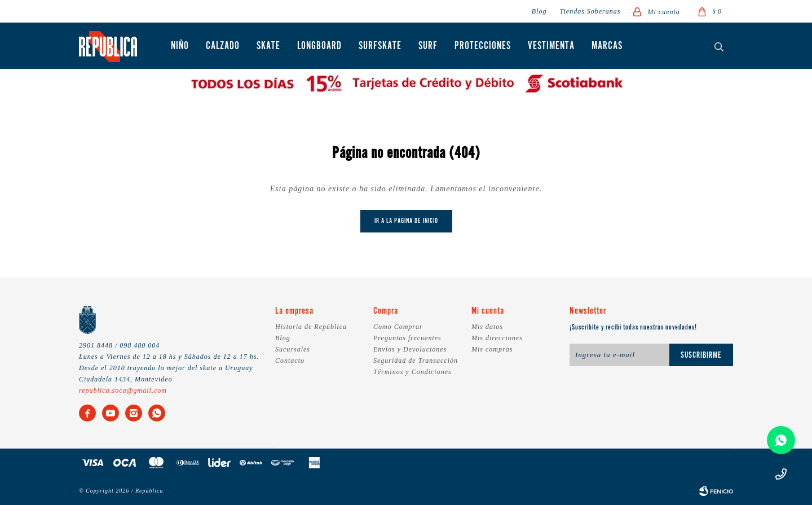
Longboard (319, 46)
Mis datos (487, 327)
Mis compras (492, 349)
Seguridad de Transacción (416, 361)
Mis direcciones (497, 338)
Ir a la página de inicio (406, 221)
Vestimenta (551, 46)
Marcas (607, 46)
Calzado (223, 46)
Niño (180, 46)
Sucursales (293, 349)
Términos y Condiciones (412, 372)
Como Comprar (398, 327)
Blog (539, 11)
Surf (428, 46)
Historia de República (311, 327)
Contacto (290, 361)
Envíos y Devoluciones (410, 349)
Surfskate (380, 46)
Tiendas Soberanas (590, 11)
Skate (268, 46)
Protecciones (483, 46)
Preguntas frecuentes (407, 338)
